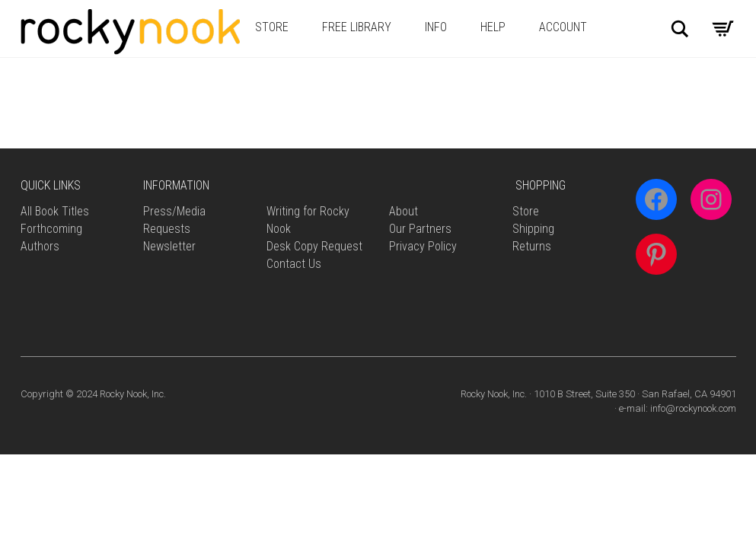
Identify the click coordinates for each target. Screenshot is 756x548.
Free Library (357, 27)
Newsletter (169, 246)
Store (272, 27)
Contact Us (294, 264)
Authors (40, 246)
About (404, 211)
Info (436, 27)
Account (563, 27)
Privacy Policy (423, 246)
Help (493, 27)
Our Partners (420, 229)
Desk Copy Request (314, 246)
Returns (532, 246)
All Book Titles (55, 211)
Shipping (533, 229)
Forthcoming (51, 229)
